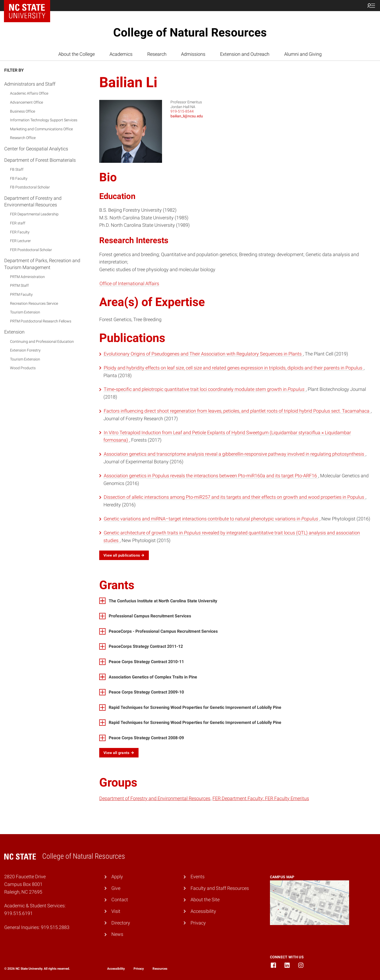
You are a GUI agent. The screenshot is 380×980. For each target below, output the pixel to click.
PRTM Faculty (21, 294)
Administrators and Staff (30, 84)
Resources (160, 969)
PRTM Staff (19, 285)
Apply (117, 877)
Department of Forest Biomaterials (40, 160)
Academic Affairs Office (29, 93)
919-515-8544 (182, 111)
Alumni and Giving (303, 54)
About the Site (205, 900)
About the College (77, 54)
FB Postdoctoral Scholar (30, 187)
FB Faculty (19, 178)
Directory (121, 923)
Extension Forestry (25, 350)
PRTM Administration (27, 277)
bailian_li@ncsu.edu (187, 116)
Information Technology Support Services (44, 120)
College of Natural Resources (190, 33)
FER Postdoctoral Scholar (31, 250)
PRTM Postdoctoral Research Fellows (41, 321)
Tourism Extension (25, 312)
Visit (116, 911)
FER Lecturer (20, 241)
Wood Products (23, 368)
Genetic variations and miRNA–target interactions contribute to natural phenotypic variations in (212, 519)
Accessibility (203, 911)
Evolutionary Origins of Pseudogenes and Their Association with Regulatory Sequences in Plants (203, 354)
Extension (14, 332)
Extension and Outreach (245, 54)
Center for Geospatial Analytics (36, 149)
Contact (120, 900)
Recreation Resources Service (34, 303)
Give (116, 888)
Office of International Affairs (129, 283)
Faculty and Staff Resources (220, 888)
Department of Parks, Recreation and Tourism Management (42, 264)
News (117, 934)
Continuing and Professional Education (42, 341)
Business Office (23, 111)
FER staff (18, 223)
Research (157, 54)
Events (198, 877)
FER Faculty (20, 232)
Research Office (23, 138)
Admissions (193, 54)
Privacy (198, 923)
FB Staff (17, 169)
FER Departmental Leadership (34, 214)
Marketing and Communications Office (41, 129)
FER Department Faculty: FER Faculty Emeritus (261, 798)
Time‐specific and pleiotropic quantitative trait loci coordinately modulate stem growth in (205, 389)
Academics (121, 54)
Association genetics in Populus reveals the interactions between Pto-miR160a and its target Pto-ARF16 (211, 476)
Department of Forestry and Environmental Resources (33, 201)
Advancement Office (27, 102)
